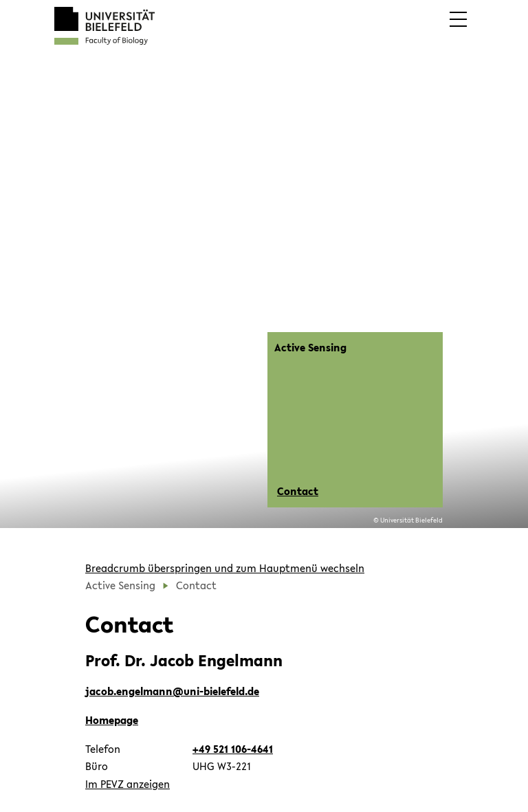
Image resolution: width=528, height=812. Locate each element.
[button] (458, 29)
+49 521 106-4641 (233, 749)
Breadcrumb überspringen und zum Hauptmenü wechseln (225, 568)
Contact (298, 491)
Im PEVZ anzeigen (128, 784)
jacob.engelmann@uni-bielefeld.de (172, 691)
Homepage (112, 720)
